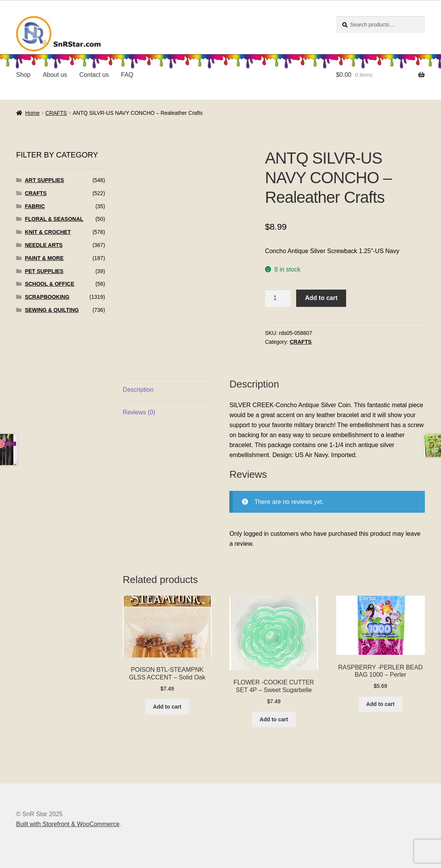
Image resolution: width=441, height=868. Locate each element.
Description (138, 390)
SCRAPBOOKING (47, 297)
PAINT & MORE (44, 258)
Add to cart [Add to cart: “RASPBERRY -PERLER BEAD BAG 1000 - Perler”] (380, 704)
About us (55, 75)
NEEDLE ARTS (44, 245)
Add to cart (321, 298)
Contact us (94, 75)
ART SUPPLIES (45, 180)
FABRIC (35, 206)
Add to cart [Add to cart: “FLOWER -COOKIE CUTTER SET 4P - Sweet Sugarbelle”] (274, 719)
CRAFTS (56, 113)
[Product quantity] (278, 298)
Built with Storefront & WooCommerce (68, 824)
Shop (23, 75)
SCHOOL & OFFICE (50, 284)
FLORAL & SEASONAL (54, 219)
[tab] (167, 390)
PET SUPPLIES (44, 271)
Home (32, 113)
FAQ (127, 75)
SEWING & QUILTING (52, 310)
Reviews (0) (139, 412)
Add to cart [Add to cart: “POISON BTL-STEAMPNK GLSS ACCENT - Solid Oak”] (167, 707)
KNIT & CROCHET (48, 232)
